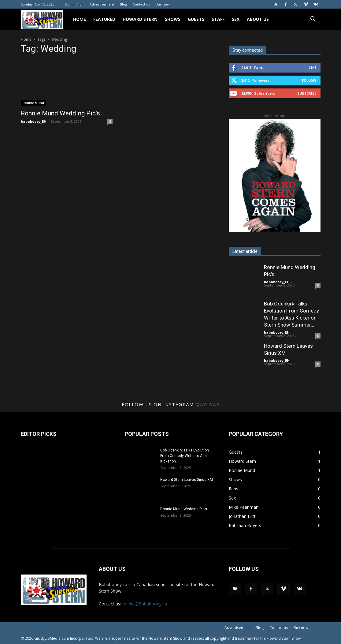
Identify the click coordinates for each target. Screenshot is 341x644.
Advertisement (102, 4)
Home (80, 19)
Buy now (163, 4)
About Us (258, 19)
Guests (196, 19)
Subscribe (307, 93)
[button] (313, 20)
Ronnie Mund (33, 103)
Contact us (141, 4)
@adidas (208, 404)
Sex (236, 19)
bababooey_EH (34, 121)
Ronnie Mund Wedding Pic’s (60, 113)
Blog (123, 4)
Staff (218, 19)
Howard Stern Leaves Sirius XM (187, 480)
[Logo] (45, 19)
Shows (173, 19)
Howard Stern (140, 19)
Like (313, 67)
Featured (104, 19)
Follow (309, 80)
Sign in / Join (75, 4)
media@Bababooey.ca (145, 604)
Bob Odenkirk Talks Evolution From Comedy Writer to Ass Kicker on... (185, 456)
